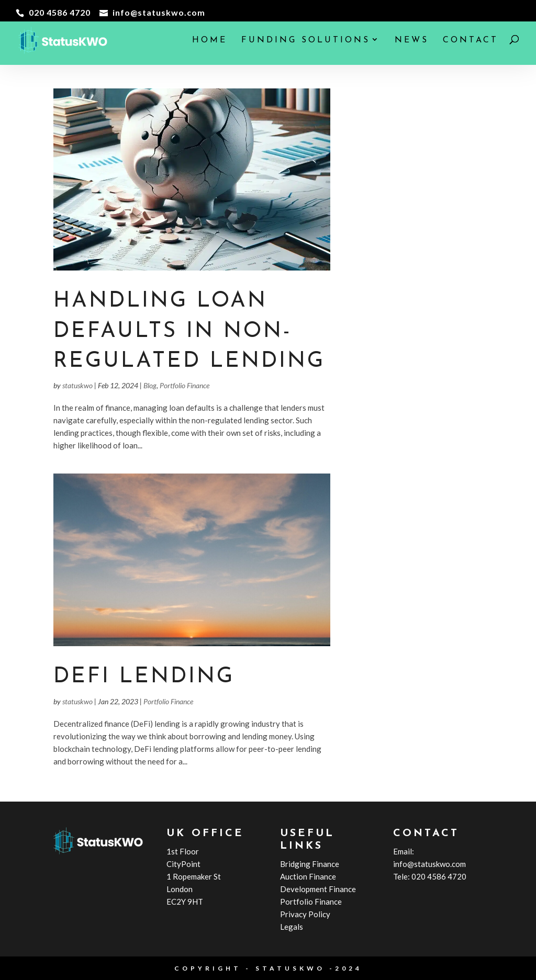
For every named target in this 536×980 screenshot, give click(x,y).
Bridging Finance (310, 864)
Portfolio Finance (185, 385)
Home (210, 41)
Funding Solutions (306, 41)
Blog (150, 385)
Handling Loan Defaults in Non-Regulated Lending (189, 331)
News (412, 41)
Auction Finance (308, 876)
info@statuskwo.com (429, 864)
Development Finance (318, 889)
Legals (292, 927)
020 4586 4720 (439, 876)
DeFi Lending (144, 677)
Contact (471, 41)
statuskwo (77, 385)
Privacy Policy (305, 914)
